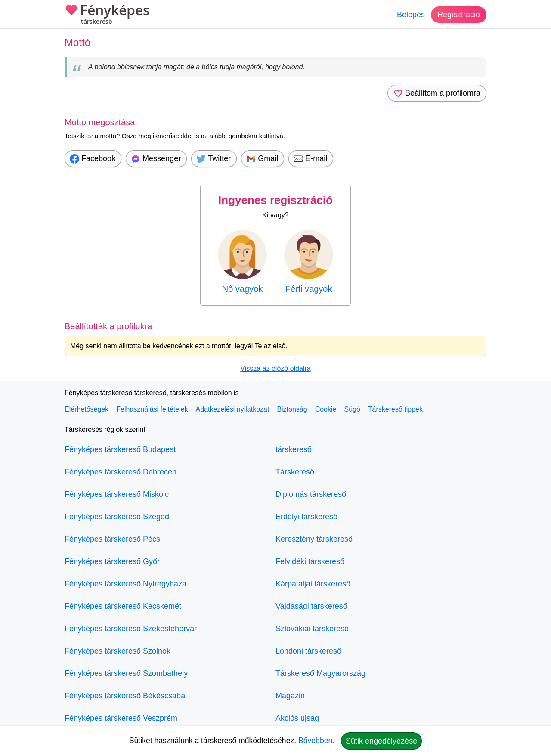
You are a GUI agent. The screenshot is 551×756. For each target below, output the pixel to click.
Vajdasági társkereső (311, 606)
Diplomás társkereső (311, 494)
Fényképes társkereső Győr (112, 561)
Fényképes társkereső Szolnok (118, 651)
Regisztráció (459, 15)
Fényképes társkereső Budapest (120, 449)
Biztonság (292, 409)
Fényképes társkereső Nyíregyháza (125, 584)
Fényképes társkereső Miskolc (117, 494)
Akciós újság (297, 718)
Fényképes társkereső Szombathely (126, 673)
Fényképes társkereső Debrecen (121, 472)
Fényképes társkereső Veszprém (121, 718)
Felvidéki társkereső (310, 561)
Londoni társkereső (308, 651)
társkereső (294, 449)
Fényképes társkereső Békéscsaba (125, 696)
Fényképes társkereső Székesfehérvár (131, 629)
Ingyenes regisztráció (275, 200)
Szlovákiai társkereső (312, 629)
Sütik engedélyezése (381, 741)
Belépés (411, 15)
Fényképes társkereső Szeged (117, 517)
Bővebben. (316, 741)
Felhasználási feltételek (152, 409)
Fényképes (107, 15)
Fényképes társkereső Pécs (112, 539)
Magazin (290, 696)
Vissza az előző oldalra (275, 368)
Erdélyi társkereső (306, 517)
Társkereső (295, 472)
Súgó (352, 409)
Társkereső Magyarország (320, 673)
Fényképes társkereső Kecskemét (123, 606)
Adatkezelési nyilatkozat (233, 409)
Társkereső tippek (395, 409)
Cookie (326, 409)
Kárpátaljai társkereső (313, 584)
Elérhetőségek (87, 409)
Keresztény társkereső (314, 539)
